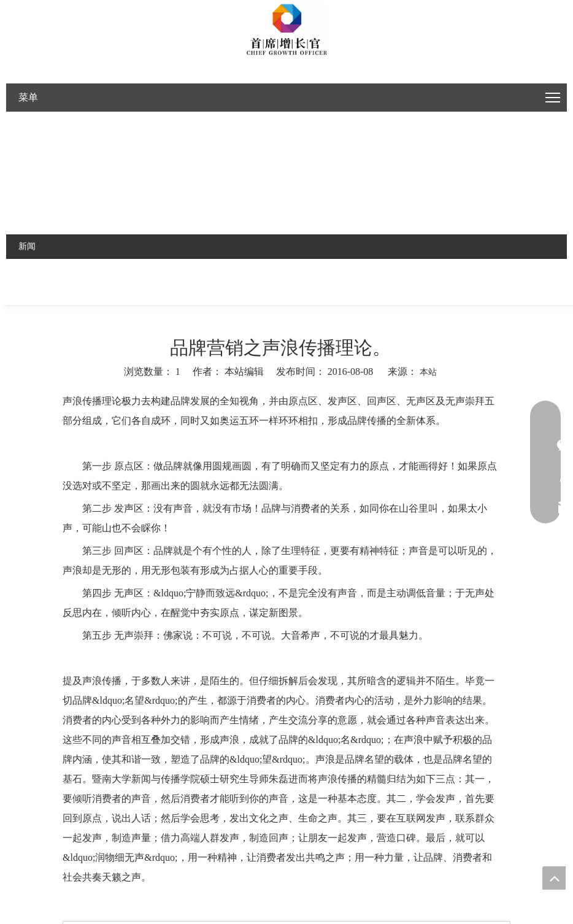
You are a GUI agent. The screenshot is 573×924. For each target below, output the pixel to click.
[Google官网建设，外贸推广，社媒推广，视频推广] (286, 31)
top (554, 878)
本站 (428, 372)
